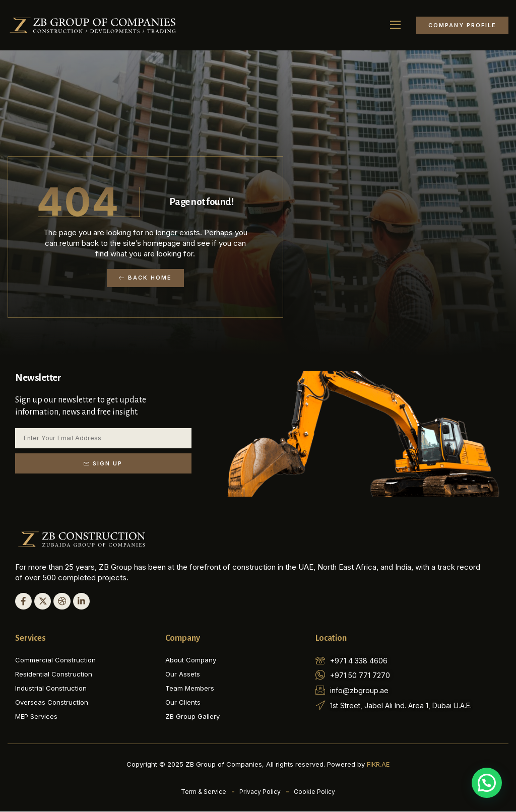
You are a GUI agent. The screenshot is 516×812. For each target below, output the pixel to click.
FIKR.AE (378, 765)
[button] (396, 25)
